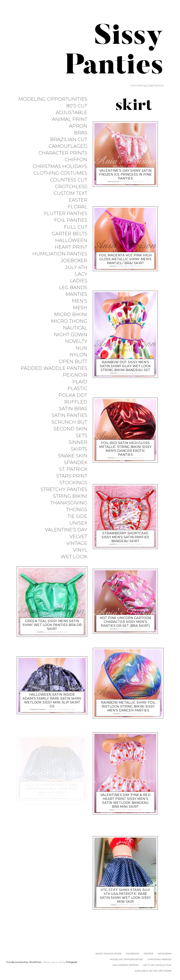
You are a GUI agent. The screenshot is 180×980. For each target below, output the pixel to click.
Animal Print (70, 119)
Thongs (77, 510)
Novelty (76, 341)
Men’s (80, 301)
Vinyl (80, 550)
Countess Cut (69, 180)
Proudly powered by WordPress (24, 962)
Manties (76, 294)
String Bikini (70, 496)
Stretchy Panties (64, 489)
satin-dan (51, 632)
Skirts (79, 449)
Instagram (165, 954)
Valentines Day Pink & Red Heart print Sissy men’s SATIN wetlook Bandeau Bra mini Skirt (125, 801)
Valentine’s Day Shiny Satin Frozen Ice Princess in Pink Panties (125, 175)
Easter (78, 200)
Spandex (76, 463)
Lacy (81, 274)
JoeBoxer (74, 261)
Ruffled (76, 402)
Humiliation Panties (60, 254)
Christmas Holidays (60, 166)
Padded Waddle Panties (54, 368)
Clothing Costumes (60, 173)
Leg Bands (73, 288)
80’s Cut (77, 106)
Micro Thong (69, 321)
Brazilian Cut (69, 140)
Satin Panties (69, 415)
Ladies (79, 281)
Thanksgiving (69, 503)
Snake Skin (73, 456)
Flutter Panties (66, 214)
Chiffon (76, 160)
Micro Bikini (71, 314)
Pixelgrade (72, 962)
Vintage (77, 543)
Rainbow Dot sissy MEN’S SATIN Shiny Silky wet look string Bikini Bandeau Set (125, 366)
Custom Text (70, 193)
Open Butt (73, 362)
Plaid (80, 382)
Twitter (148, 954)
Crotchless (71, 187)
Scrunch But (69, 422)
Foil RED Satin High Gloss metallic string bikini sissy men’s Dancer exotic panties (125, 449)
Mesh (80, 308)
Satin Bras (73, 409)
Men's (112, 810)
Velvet (78, 537)
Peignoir (75, 375)
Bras (81, 133)
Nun (81, 348)
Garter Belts (69, 234)
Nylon (78, 355)
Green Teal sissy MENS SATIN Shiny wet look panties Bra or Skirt (52, 625)
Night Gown (71, 335)
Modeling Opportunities (53, 99)
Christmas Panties (159, 959)
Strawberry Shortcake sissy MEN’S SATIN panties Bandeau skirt (125, 537)
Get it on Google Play (157, 965)
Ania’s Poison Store (108, 954)
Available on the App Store (153, 971)
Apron (78, 126)
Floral (78, 207)
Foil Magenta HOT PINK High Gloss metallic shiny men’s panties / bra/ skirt (125, 259)
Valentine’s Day (66, 530)
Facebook (133, 954)
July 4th (76, 267)
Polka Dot (73, 395)
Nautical (75, 328)
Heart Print (71, 247)
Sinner (78, 442)
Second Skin (70, 429)
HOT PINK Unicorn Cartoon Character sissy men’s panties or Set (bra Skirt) (125, 622)
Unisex (78, 523)
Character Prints (63, 153)
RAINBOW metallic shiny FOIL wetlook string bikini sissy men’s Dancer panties (128, 706)
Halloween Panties (125, 965)
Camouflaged (68, 146)
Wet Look (74, 557)
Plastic (77, 389)
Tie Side (77, 516)
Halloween (71, 240)
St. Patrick (73, 469)
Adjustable (72, 113)
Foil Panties (71, 220)
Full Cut (76, 227)
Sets (82, 436)
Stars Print (72, 476)
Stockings (73, 483)
